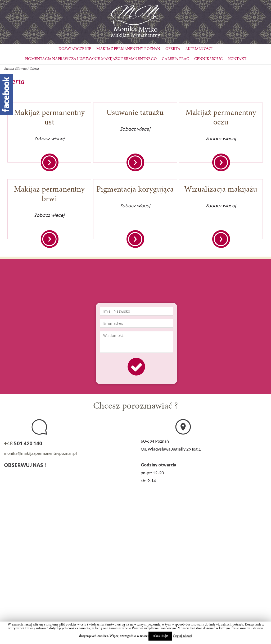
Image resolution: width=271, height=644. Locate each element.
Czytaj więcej (182, 636)
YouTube (36, 477)
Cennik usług (209, 59)
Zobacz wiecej (49, 138)
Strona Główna (15, 69)
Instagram (22, 477)
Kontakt (237, 59)
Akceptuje (160, 636)
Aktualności (199, 49)
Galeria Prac (175, 59)
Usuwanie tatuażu (135, 113)
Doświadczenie (75, 49)
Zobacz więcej (50, 162)
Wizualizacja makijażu (221, 190)
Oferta (173, 49)
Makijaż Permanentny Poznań (128, 49)
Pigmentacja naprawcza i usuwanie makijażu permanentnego (91, 59)
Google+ (49, 477)
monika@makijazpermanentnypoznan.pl (40, 453)
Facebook (9, 477)
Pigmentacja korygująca (135, 190)
